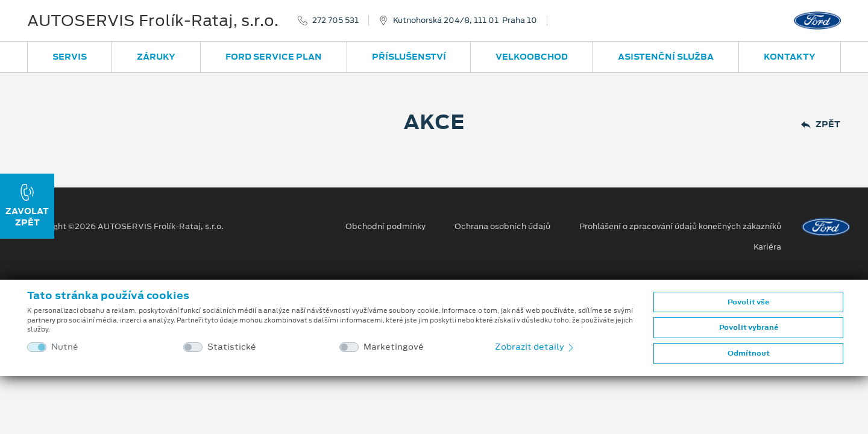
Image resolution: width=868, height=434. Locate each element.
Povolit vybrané (749, 327)
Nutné (65, 347)
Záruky (156, 57)
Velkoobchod (532, 57)
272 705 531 (335, 20)
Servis (70, 57)
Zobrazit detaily (535, 347)
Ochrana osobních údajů (502, 227)
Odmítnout (749, 353)
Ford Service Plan (274, 57)
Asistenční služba (666, 57)
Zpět (821, 124)
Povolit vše (748, 302)
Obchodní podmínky (385, 227)
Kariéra (767, 247)
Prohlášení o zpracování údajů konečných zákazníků (680, 227)
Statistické (232, 347)
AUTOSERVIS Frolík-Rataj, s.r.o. (153, 20)
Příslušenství (409, 57)
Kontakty (790, 57)
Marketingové (394, 347)
